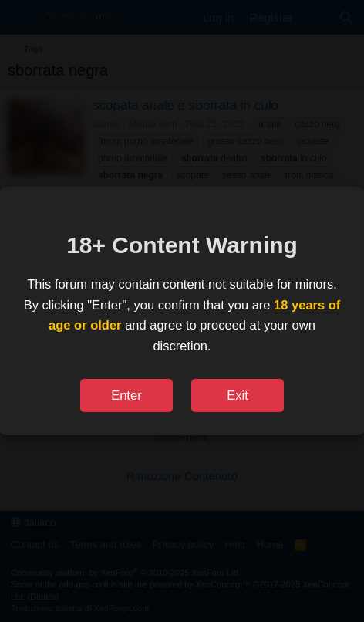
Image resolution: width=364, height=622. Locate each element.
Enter (126, 395)
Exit (238, 395)
